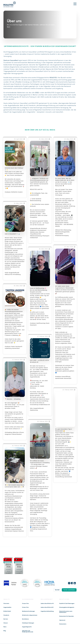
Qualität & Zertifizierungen (67, 604)
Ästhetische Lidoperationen (30, 615)
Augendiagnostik (27, 627)
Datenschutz (63, 624)
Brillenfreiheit (7, 611)
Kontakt (57, 590)
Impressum (62, 620)
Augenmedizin (7, 607)
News (5, 627)
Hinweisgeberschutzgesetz (67, 607)
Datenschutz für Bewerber (67, 616)
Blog (5, 631)
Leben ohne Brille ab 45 (47, 607)
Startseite (6, 604)
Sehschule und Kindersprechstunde (28, 631)
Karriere (6, 619)
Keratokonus (25, 619)
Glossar (6, 623)
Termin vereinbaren (69, 590)
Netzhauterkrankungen (28, 611)
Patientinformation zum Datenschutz (66, 612)
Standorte (6, 615)
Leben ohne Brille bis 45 (47, 604)
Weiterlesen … (9, 195)
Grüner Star (25, 607)
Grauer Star (25, 604)
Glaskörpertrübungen (28, 623)
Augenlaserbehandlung (47, 611)
